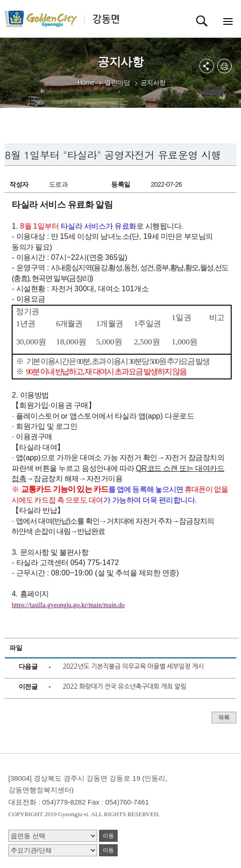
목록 (224, 717)
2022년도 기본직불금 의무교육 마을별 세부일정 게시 (133, 666)
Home (86, 83)
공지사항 (153, 83)
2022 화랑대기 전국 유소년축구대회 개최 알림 (124, 686)
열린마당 (117, 83)
